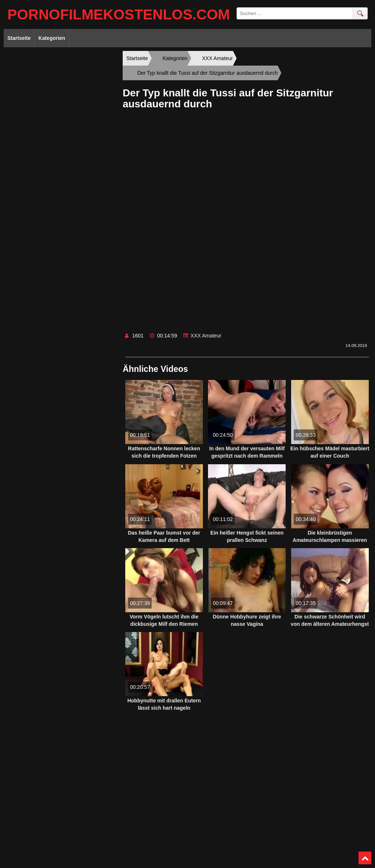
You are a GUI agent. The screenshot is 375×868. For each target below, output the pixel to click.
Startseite (19, 38)
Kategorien (52, 38)
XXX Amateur (206, 336)
